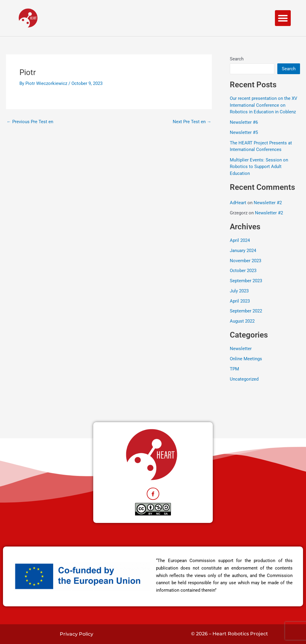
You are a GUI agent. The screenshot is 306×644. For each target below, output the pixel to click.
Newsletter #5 (244, 132)
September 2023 (246, 281)
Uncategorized (244, 379)
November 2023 (245, 261)
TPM (234, 369)
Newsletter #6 (244, 122)
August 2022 (242, 321)
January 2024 (243, 251)
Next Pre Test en (192, 122)
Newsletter (241, 349)
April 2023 (240, 301)
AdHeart (238, 203)
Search (237, 59)
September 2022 (246, 311)
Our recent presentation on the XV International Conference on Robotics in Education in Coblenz (264, 105)
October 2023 (243, 271)
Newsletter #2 (268, 203)
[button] (283, 18)
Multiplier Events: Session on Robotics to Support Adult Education (259, 167)
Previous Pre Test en (30, 122)
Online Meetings (246, 359)
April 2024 (240, 240)
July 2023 (239, 291)
